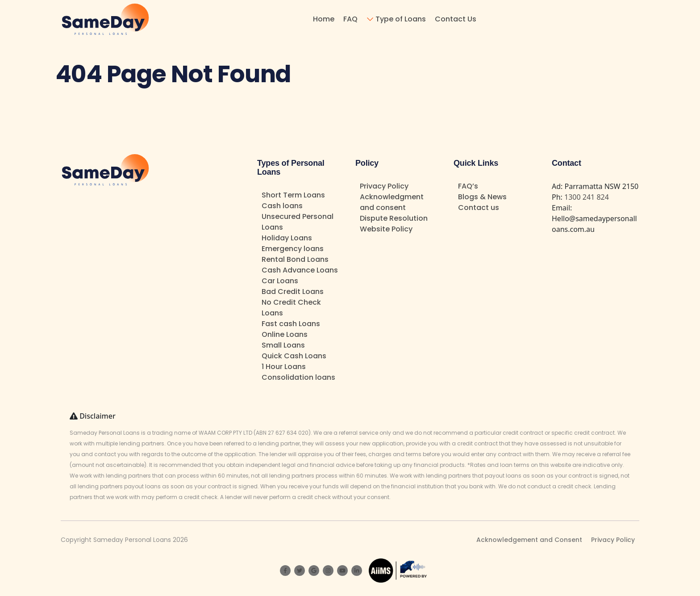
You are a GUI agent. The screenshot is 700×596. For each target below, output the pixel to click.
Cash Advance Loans (300, 270)
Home (324, 19)
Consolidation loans (298, 377)
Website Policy (386, 229)
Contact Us (456, 19)
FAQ (350, 19)
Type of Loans (401, 19)
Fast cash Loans (291, 324)
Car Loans (280, 281)
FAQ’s (468, 186)
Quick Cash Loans (294, 356)
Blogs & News (482, 197)
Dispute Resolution (394, 218)
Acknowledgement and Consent (529, 540)
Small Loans (283, 345)
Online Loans (285, 334)
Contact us (479, 208)
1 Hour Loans (284, 367)
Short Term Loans (293, 195)
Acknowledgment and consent (392, 202)
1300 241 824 (587, 197)
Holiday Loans (287, 238)
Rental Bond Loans (295, 259)
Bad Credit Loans (293, 292)
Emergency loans (293, 249)
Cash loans (282, 206)
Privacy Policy (384, 186)
